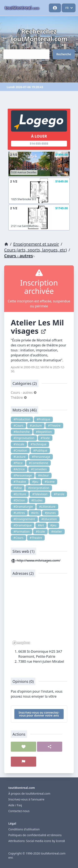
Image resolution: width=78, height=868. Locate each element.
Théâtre (19, 398)
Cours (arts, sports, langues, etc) (36, 250)
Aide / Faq (15, 805)
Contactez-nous (19, 811)
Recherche (64, 54)
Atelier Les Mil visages (37, 327)
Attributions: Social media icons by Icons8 (37, 841)
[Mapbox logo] (21, 643)
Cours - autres (20, 256)
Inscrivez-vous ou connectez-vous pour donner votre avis (39, 714)
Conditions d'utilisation (24, 829)
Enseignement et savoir (36, 244)
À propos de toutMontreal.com (29, 794)
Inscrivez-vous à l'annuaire (26, 799)
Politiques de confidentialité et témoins (35, 835)
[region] (39, 613)
